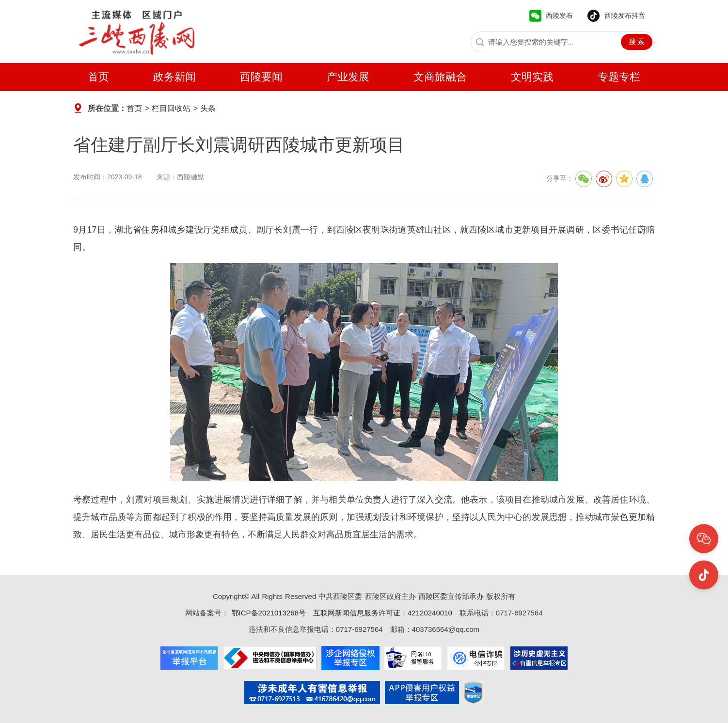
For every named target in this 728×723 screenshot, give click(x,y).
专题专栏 (619, 77)
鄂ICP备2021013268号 (267, 613)
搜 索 (637, 42)
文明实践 (532, 77)
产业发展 (348, 77)
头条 (208, 108)
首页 (98, 77)
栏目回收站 (171, 108)
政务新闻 (174, 77)
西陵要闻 (261, 77)
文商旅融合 (440, 77)
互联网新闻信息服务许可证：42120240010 (383, 613)
